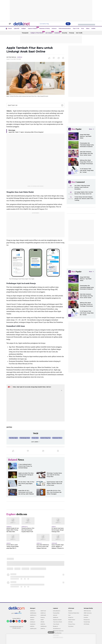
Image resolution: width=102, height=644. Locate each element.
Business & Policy (45, 28)
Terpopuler (25, 33)
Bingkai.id (55, 626)
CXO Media (86, 624)
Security (65, 33)
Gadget (24, 28)
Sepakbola (33, 624)
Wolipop (43, 617)
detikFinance (33, 615)
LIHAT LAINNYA (36, 442)
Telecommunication (65, 28)
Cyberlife (17, 28)
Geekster (58, 32)
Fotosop (72, 33)
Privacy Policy (72, 624)
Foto (83, 28)
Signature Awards (57, 620)
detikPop (43, 629)
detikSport (33, 622)
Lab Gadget (49, 32)
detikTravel (43, 611)
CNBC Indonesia (88, 613)
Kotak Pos (71, 617)
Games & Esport (33, 28)
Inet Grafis (79, 33)
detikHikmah (44, 626)
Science (54, 28)
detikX (42, 620)
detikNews (33, 611)
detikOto (32, 626)
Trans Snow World (57, 622)
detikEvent (56, 617)
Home (10, 28)
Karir (69, 615)
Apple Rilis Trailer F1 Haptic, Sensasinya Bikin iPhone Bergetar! (26, 132)
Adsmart (55, 615)
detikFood (43, 613)
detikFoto (43, 624)
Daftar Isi (36, 105)
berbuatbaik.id (57, 611)
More (91, 129)
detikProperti (33, 629)
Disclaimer (71, 626)
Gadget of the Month (37, 32)
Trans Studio (56, 624)
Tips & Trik (76, 28)
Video (88, 28)
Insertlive (86, 617)
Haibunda (86, 615)
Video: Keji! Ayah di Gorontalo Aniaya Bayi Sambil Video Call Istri (32, 387)
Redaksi (70, 611)
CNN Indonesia (87, 611)
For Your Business (57, 633)
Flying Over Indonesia (58, 631)
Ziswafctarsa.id (57, 629)
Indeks (93, 28)
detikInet (32, 617)
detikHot (32, 620)
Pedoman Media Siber (74, 613)
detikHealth (43, 615)
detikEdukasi (33, 613)
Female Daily (87, 622)
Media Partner (72, 620)
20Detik (42, 622)
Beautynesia (87, 620)
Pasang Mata (56, 613)
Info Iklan (70, 622)
